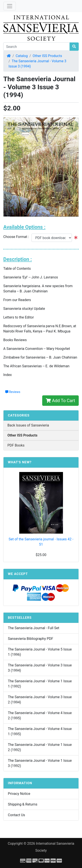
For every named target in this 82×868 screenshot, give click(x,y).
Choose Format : (17, 237)
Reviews (13, 392)
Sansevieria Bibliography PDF (31, 639)
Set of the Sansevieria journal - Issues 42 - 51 (41, 542)
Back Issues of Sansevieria (28, 425)
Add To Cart (60, 401)
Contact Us (17, 815)
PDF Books (16, 445)
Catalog (22, 56)
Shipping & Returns (23, 804)
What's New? (20, 462)
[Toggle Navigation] (10, 6)
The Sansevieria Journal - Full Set (34, 628)
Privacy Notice (19, 794)
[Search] (37, 47)
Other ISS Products (47, 56)
